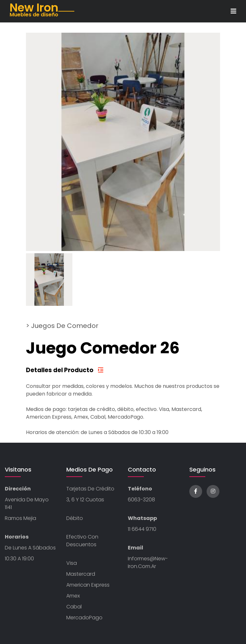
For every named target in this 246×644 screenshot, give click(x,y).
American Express (88, 585)
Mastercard (81, 574)
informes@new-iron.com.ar (148, 562)
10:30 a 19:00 (19, 559)
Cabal (74, 607)
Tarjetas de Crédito (90, 489)
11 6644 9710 (142, 529)
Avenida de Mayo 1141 (27, 503)
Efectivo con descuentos (82, 541)
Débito (75, 518)
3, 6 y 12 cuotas (85, 500)
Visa (72, 563)
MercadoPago (84, 618)
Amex (73, 596)
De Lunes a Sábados (30, 548)
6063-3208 (141, 500)
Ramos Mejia (20, 518)
